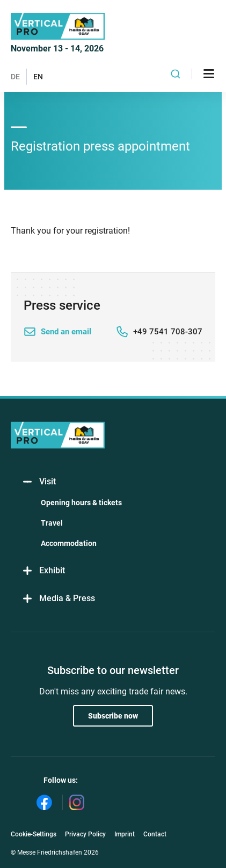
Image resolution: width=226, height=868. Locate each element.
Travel (52, 523)
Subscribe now (113, 716)
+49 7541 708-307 (168, 332)
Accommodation (69, 543)
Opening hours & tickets (81, 503)
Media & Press (58, 599)
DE (15, 77)
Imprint (125, 834)
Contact (155, 834)
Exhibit (43, 571)
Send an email (66, 332)
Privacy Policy (85, 834)
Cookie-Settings (34, 834)
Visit (39, 482)
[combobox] (176, 74)
